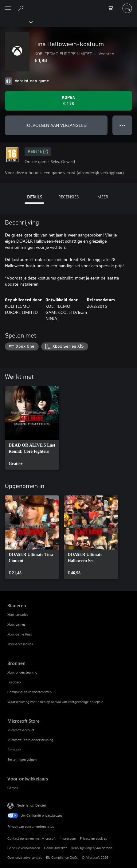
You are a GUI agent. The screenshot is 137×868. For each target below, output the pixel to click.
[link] (32, 428)
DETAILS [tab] (35, 197)
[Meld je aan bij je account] (127, 8)
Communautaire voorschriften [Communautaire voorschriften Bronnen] (29, 692)
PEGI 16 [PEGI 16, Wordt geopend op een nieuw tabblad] (38, 152)
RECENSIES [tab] (68, 197)
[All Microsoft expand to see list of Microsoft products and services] (8, 8)
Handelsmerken (56, 848)
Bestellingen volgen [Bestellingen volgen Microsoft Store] (22, 759)
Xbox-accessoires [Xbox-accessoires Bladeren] (20, 644)
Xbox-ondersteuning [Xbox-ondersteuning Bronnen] (22, 672)
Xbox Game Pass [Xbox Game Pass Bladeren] (20, 634)
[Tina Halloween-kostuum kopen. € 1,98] (68, 101)
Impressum (68, 838)
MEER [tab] (103, 197)
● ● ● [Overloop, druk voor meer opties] (122, 125)
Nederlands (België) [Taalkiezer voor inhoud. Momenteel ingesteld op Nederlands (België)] (31, 805)
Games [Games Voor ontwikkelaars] (13, 788)
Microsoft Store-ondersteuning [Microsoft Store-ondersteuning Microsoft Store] (30, 740)
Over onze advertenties (25, 857)
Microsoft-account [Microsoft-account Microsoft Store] (21, 730)
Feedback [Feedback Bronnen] (14, 682)
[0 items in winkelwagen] (112, 8)
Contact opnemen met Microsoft (31, 838)
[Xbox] (16, 22)
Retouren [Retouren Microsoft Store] (14, 750)
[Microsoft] (68, 5)
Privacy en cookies (93, 838)
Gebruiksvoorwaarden (24, 848)
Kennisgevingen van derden (92, 848)
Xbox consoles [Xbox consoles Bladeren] (18, 614)
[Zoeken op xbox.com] (22, 8)
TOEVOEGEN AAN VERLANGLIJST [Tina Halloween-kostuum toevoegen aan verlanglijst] (56, 125)
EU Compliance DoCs (62, 857)
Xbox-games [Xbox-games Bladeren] (16, 624)
